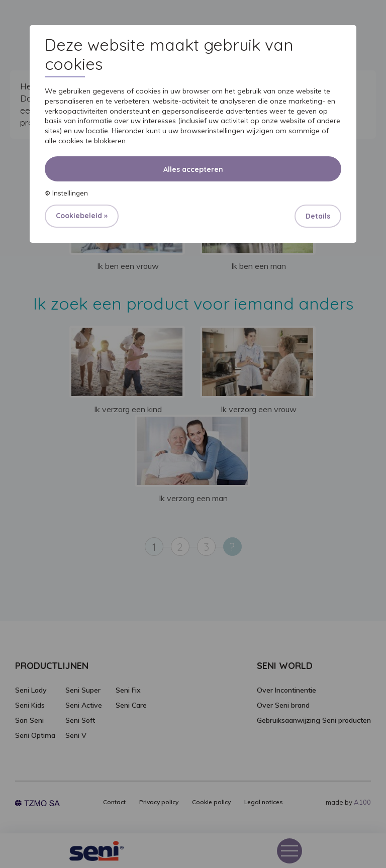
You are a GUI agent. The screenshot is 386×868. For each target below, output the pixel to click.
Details (318, 216)
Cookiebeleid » (82, 216)
